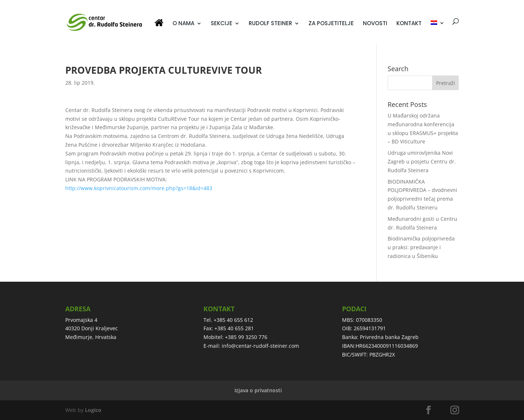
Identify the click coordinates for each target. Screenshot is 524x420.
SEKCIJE (222, 24)
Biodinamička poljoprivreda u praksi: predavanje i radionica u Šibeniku (421, 247)
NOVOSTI (375, 24)
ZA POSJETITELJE (331, 24)
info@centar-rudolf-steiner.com (260, 346)
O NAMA (183, 24)
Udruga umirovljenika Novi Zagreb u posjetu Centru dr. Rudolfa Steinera (422, 161)
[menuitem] (438, 32)
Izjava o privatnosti (258, 390)
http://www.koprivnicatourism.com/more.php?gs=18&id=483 (139, 188)
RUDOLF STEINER (270, 24)
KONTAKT (409, 24)
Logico (93, 410)
